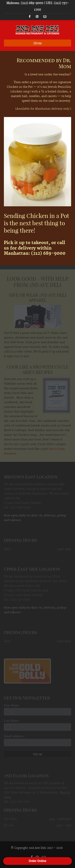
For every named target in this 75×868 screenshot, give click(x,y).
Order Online (37, 861)
